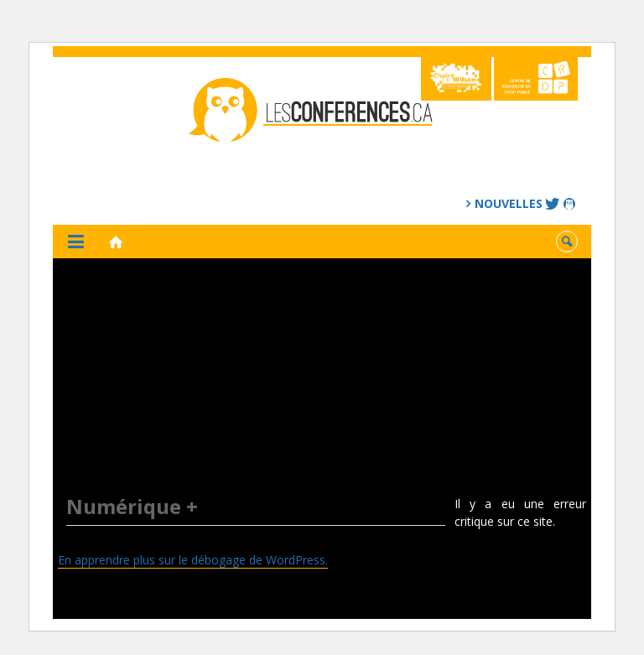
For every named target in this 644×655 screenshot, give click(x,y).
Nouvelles (509, 203)
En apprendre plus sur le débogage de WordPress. (193, 560)
